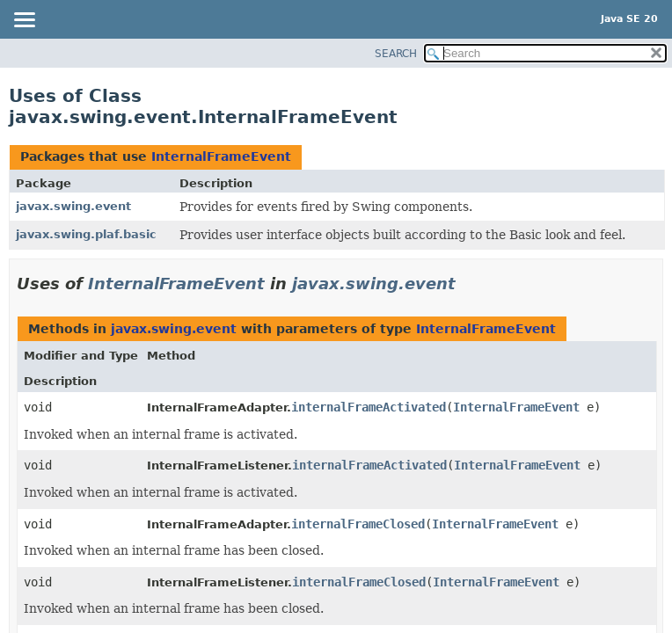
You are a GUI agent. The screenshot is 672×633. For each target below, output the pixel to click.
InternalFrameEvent (221, 156)
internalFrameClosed (358, 524)
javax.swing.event (73, 206)
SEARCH (396, 54)
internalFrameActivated (369, 407)
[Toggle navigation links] (24, 21)
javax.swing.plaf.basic (86, 234)
